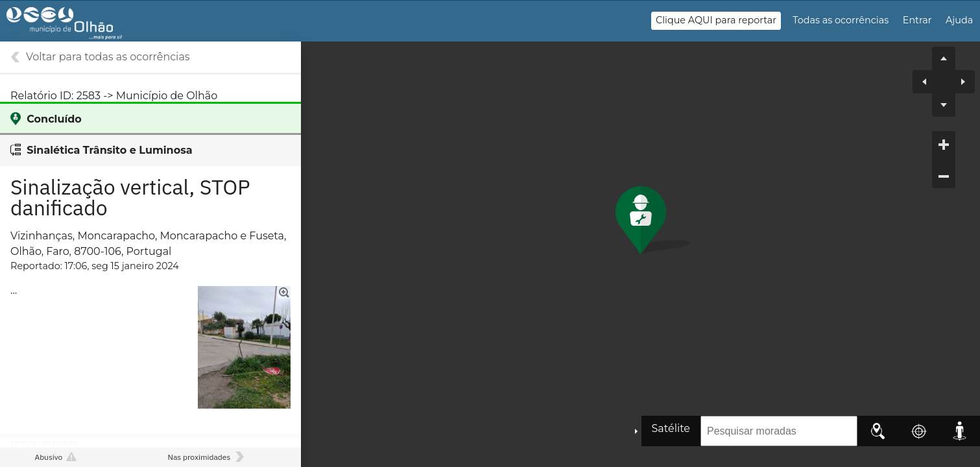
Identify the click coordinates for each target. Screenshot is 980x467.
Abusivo (48, 457)
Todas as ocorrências (841, 20)
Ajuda (959, 20)
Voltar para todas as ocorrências (108, 57)
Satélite (671, 428)
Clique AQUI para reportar (716, 20)
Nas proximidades (199, 457)
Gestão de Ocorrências (76, 27)
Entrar (917, 20)
